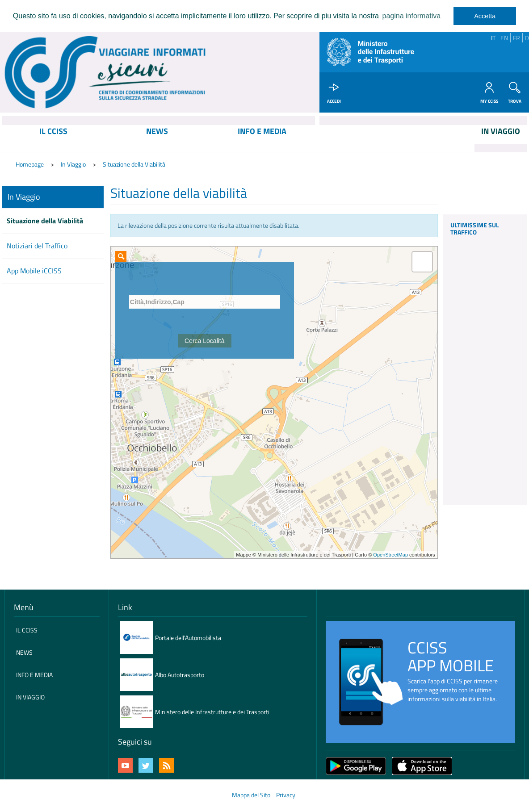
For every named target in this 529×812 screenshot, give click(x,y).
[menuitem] (54, 139)
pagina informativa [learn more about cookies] (411, 16)
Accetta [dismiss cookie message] (485, 16)
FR (516, 38)
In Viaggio (73, 165)
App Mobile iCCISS (34, 272)
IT (493, 38)
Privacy (286, 796)
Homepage (30, 165)
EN (504, 38)
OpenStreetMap (390, 556)
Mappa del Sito (251, 796)
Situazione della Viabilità (134, 165)
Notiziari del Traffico (37, 247)
